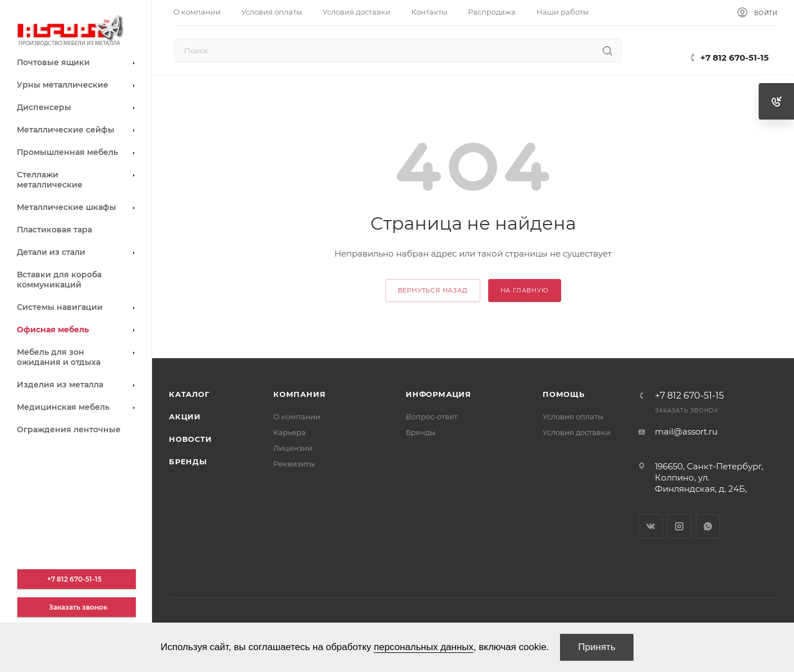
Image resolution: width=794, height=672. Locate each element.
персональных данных (424, 647)
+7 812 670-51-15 (735, 58)
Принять (596, 647)
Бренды (188, 461)
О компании (297, 417)
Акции (185, 417)
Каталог (189, 394)
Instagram (679, 526)
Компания (299, 394)
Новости (191, 439)
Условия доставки (577, 432)
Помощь (564, 394)
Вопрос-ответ (432, 417)
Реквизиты (294, 464)
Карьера (290, 432)
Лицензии (293, 448)
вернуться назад (433, 290)
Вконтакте (651, 526)
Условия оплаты (573, 417)
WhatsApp (708, 526)
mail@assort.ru (686, 431)
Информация (439, 394)
